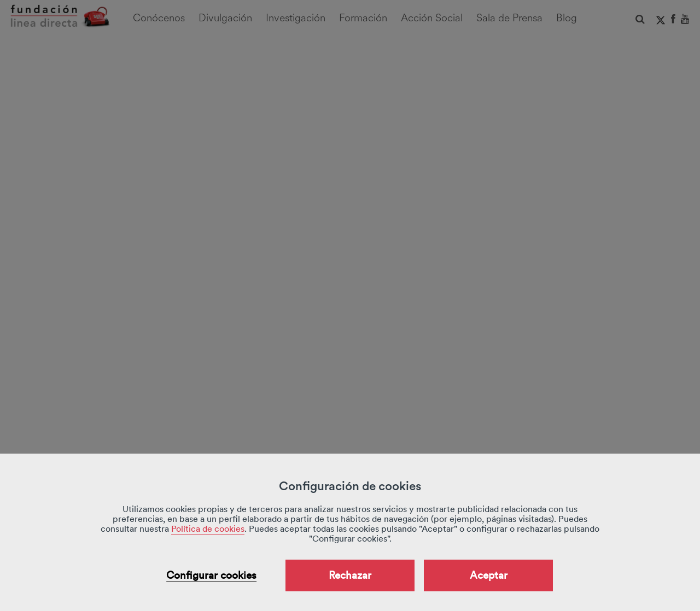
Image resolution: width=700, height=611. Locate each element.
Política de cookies (208, 529)
